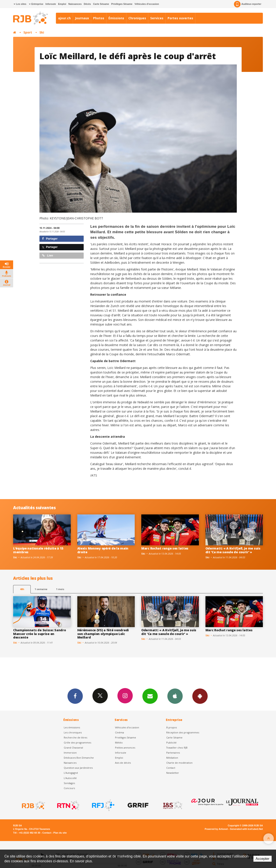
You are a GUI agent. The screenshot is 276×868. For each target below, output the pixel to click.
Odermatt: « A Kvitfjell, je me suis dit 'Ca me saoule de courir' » (233, 550)
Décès (87, 4)
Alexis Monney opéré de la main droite (103, 550)
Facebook (75, 696)
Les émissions (72, 727)
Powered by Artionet (216, 829)
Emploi (62, 4)
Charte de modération (179, 763)
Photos (99, 18)
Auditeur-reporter (248, 4)
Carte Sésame (101, 4)
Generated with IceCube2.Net (246, 829)
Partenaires (173, 753)
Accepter (263, 859)
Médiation (172, 758)
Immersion (70, 753)
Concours (69, 788)
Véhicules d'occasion (147, 4)
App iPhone (175, 696)
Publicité (171, 743)
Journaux (82, 18)
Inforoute (51, 4)
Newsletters (150, 696)
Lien (48, 255)
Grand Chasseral (73, 748)
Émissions (116, 18)
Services (157, 18)
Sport (28, 32)
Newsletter (173, 773)
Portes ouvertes (180, 18)
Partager (50, 239)
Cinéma (119, 732)
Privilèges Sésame (122, 4)
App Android (200, 696)
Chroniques (137, 18)
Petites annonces (125, 748)
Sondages (69, 783)
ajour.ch (64, 18)
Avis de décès (123, 763)
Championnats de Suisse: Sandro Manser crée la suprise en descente (40, 634)
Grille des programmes (77, 743)
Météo (119, 743)
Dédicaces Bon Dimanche (79, 758)
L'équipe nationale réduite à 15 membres (38, 550)
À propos (172, 727)
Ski (42, 32)
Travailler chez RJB (177, 748)
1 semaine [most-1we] (41, 589)
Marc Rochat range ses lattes (165, 548)
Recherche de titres (75, 737)
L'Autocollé (70, 778)
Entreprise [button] (36, 4)
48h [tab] (22, 589)
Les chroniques (73, 732)
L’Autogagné (71, 773)
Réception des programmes (183, 732)
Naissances (75, 4)
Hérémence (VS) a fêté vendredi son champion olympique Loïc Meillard (103, 634)
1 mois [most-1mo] (60, 589)
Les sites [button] (20, 4)
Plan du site (60, 833)
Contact (171, 768)
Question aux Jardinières (78, 768)
